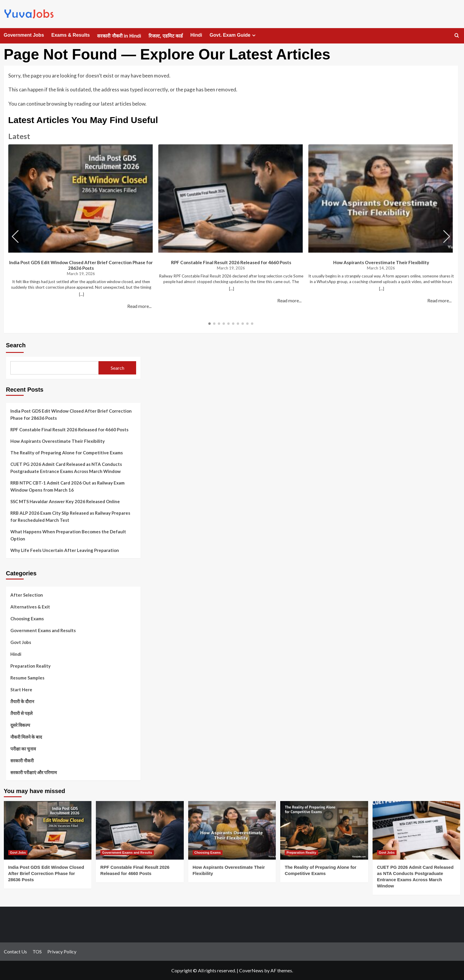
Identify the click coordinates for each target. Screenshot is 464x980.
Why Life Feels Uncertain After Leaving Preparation (65, 550)
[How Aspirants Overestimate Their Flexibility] (232, 830)
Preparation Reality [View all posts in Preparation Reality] (301, 853)
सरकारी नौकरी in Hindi (119, 36)
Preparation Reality (30, 666)
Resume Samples (27, 678)
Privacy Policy (62, 951)
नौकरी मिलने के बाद (26, 737)
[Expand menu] (254, 35)
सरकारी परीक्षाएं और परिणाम (34, 772)
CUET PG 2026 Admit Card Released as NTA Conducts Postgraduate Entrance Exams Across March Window (66, 468)
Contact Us (15, 951)
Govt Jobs (21, 642)
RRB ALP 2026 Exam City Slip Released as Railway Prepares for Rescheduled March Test (70, 516)
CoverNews (251, 970)
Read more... (139, 306)
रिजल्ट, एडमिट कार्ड (166, 36)
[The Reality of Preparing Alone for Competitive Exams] (324, 830)
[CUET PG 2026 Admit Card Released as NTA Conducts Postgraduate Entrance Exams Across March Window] (417, 830)
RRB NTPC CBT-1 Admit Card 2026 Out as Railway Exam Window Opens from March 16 (67, 486)
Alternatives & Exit (30, 607)
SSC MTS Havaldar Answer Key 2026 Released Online (65, 501)
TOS (37, 951)
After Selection (27, 595)
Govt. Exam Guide (233, 35)
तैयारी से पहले (21, 713)
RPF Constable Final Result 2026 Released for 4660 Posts (231, 262)
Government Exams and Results (43, 630)
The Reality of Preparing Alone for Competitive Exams (67, 453)
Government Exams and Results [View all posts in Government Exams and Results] (127, 853)
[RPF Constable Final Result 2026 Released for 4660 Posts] (140, 830)
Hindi (196, 35)
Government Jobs (24, 35)
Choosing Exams (27, 619)
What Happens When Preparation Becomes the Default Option (68, 535)
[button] (447, 237)
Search (16, 345)
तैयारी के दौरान (22, 701)
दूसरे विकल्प (20, 725)
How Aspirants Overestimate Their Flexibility (381, 262)
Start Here (21, 690)
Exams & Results (71, 35)
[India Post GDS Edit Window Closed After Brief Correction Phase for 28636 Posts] (48, 830)
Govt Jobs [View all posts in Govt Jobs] (18, 853)
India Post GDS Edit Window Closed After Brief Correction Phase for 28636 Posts (81, 265)
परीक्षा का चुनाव (23, 749)
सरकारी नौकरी (22, 761)
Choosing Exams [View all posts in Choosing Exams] (208, 853)
